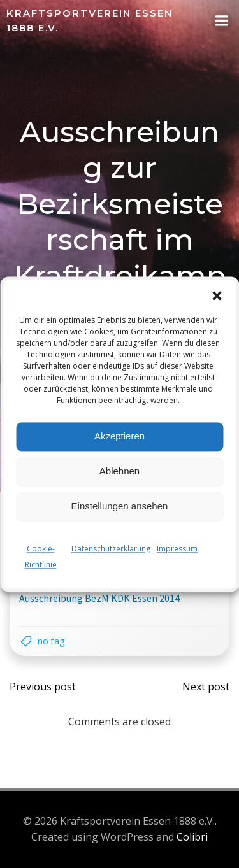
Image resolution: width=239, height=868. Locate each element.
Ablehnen (119, 471)
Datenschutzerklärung (111, 549)
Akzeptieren (119, 436)
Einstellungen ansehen (120, 506)
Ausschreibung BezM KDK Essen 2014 (99, 598)
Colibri (192, 837)
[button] (217, 295)
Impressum (177, 549)
